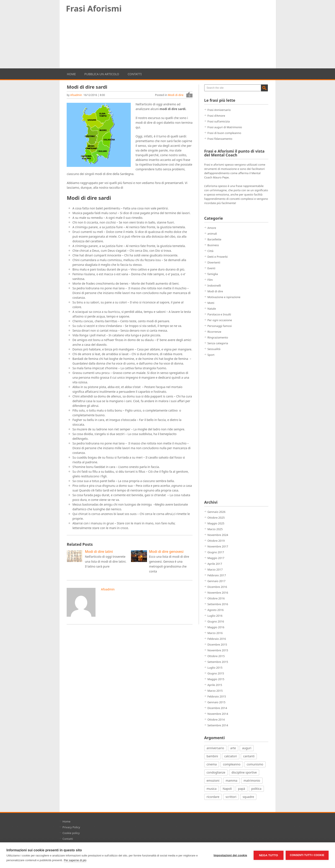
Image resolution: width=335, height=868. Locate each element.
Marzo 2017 (215, 569)
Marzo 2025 (215, 529)
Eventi (211, 268)
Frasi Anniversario (219, 110)
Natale (212, 309)
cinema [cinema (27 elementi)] (212, 764)
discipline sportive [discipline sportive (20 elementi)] (244, 772)
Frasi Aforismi (94, 8)
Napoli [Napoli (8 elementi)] (227, 789)
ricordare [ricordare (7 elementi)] (213, 797)
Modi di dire (176, 95)
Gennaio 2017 (217, 581)
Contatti (135, 74)
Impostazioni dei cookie (230, 855)
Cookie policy (71, 833)
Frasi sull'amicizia (219, 121)
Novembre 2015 (218, 650)
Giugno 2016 (216, 621)
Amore (212, 228)
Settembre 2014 (218, 725)
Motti (211, 303)
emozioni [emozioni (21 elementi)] (213, 780)
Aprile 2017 (215, 564)
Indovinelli (214, 285)
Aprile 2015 (215, 685)
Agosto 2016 (216, 610)
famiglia (213, 274)
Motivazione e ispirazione (224, 297)
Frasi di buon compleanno (224, 133)
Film (210, 280)
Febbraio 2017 (217, 575)
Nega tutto (268, 855)
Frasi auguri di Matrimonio (225, 127)
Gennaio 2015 (217, 702)
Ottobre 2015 (216, 656)
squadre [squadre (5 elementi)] (248, 797)
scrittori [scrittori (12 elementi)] (231, 797)
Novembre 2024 (218, 535)
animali (212, 234)
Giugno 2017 (216, 552)
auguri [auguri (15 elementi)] (247, 748)
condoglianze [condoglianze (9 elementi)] (216, 772)
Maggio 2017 (216, 558)
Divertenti (214, 262)
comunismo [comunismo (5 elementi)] (255, 764)
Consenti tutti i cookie (307, 855)
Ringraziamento (218, 337)
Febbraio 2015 (217, 696)
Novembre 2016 (218, 593)
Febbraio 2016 (217, 639)
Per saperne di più (75, 860)
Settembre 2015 (218, 662)
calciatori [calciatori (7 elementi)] (231, 756)
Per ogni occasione (220, 320)
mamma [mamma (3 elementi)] (231, 780)
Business (213, 245)
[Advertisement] (168, 42)
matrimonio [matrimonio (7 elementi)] (252, 780)
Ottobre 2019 (216, 541)
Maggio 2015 (216, 679)
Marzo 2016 (215, 633)
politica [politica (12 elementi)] (256, 789)
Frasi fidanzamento (220, 139)
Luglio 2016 (215, 616)
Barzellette (214, 239)
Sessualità (214, 349)
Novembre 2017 (218, 546)
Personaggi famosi (220, 326)
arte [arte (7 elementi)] (233, 748)
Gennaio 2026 (217, 512)
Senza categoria (218, 343)
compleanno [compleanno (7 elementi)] (232, 764)
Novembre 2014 (218, 714)
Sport (211, 355)
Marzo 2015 (215, 691)
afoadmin (76, 95)
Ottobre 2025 (216, 518)
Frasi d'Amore (216, 116)
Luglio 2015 (215, 668)
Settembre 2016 (218, 604)
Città (210, 251)
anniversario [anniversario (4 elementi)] (215, 748)
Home (71, 74)
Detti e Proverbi (218, 257)
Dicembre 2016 (217, 587)
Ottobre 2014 (216, 719)
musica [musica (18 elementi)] (212, 789)
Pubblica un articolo (102, 74)
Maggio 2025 (216, 523)
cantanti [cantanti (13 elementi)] (249, 756)
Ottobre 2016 (216, 598)
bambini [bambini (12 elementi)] (212, 756)
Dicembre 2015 (217, 644)
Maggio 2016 (216, 627)
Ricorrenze (214, 332)
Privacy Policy (71, 827)
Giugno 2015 (216, 673)
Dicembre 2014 (217, 708)
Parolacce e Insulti (219, 314)
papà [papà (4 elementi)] (242, 789)
